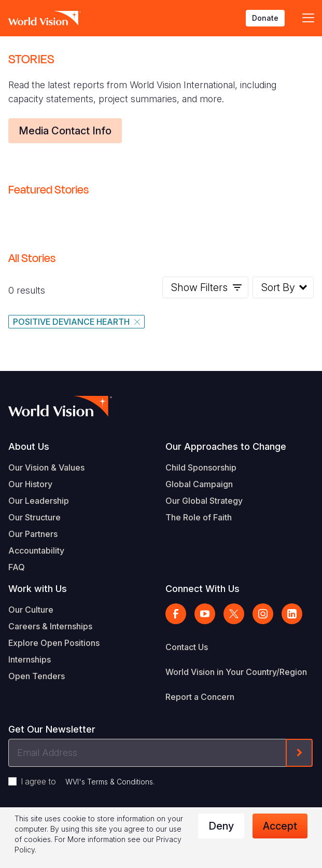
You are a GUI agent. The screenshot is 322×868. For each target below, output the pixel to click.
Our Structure (34, 517)
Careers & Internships (50, 626)
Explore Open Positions (54, 643)
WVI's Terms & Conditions (109, 782)
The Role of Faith (199, 517)
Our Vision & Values (46, 467)
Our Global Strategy (204, 501)
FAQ (17, 567)
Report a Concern (200, 697)
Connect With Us (202, 589)
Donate (265, 18)
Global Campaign (199, 484)
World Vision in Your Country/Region (236, 672)
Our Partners (33, 534)
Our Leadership (39, 501)
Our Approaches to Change (226, 446)
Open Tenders (37, 676)
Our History (30, 484)
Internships (30, 659)
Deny (221, 826)
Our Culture (31, 610)
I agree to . (88, 781)
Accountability (36, 550)
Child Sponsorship (201, 467)
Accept (280, 826)
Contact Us (187, 647)
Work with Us (38, 589)
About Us (29, 446)
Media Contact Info (65, 131)
